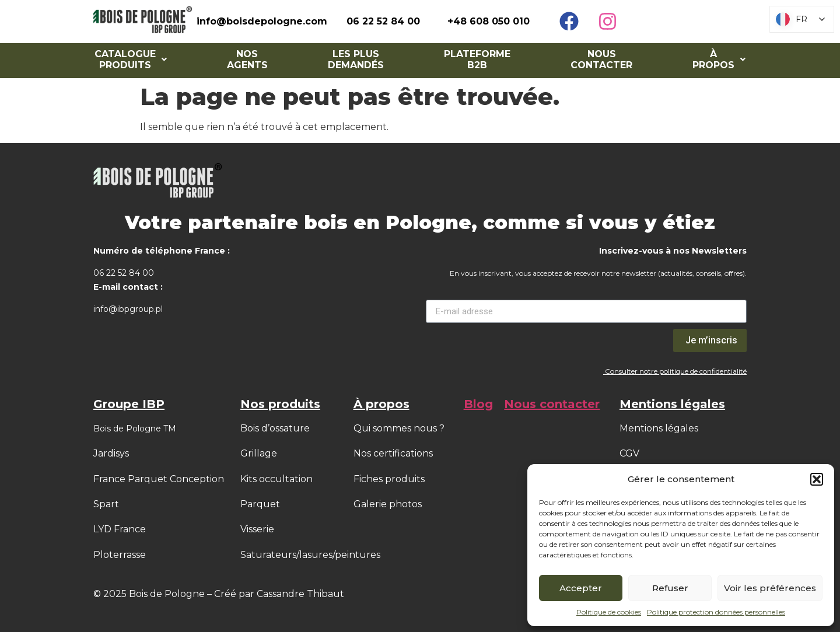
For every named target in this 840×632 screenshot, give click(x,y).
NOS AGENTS (247, 59)
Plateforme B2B (477, 59)
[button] (817, 479)
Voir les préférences (770, 588)
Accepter (581, 588)
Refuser (670, 588)
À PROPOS (719, 59)
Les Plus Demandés (356, 59)
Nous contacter (601, 59)
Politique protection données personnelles (716, 612)
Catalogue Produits (131, 59)
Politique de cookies (609, 612)
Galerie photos (388, 504)
